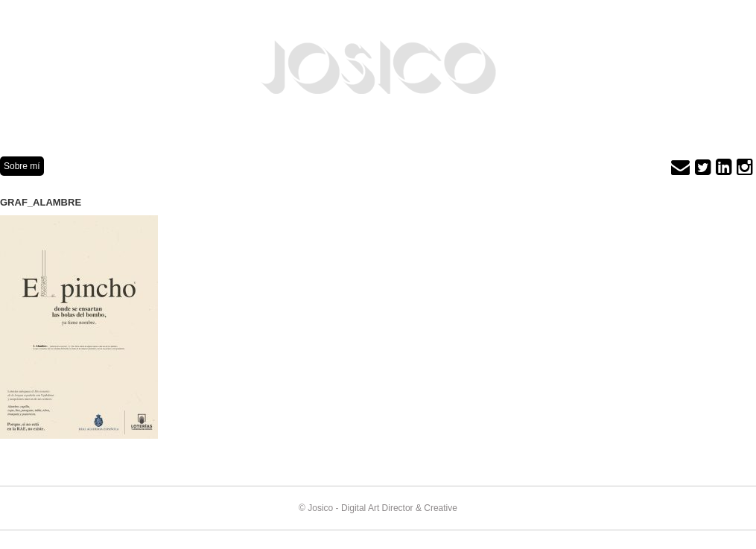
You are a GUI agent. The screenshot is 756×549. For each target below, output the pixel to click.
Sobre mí (22, 166)
